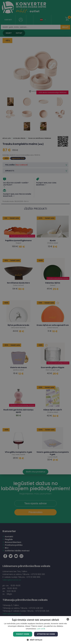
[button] (35, 640)
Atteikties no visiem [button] (46, 634)
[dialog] (35, 322)
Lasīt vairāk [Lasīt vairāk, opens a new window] (41, 629)
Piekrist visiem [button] (23, 634)
